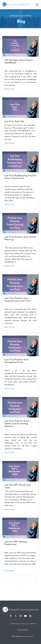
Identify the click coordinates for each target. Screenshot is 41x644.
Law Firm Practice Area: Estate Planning (20, 238)
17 (18, 586)
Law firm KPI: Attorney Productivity (16, 543)
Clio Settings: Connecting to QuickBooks (19, 61)
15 (31, 583)
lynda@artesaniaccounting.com (23, 636)
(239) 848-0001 (23, 630)
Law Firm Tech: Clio (14, 121)
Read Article (9, 89)
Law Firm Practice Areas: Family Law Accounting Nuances (17, 424)
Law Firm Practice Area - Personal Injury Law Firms (17, 300)
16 (35, 583)
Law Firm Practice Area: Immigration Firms (17, 361)
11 (14, 583)
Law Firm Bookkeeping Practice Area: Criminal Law (20, 177)
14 (27, 583)
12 (18, 583)
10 (9, 583)
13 (22, 583)
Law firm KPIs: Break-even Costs (18, 486)
